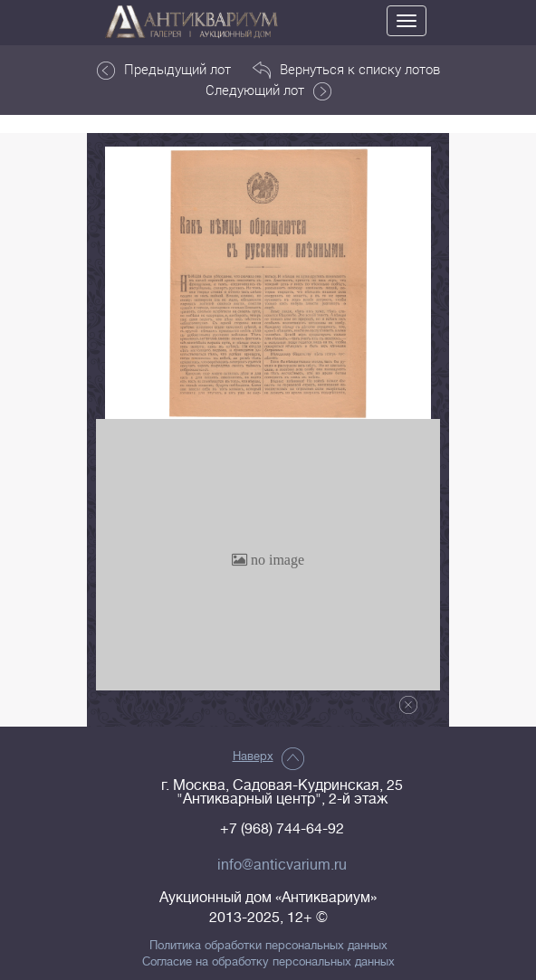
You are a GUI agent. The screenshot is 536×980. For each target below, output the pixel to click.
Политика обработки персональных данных (268, 946)
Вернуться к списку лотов (346, 70)
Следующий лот (268, 90)
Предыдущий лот (164, 70)
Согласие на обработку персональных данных (268, 962)
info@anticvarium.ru (282, 865)
